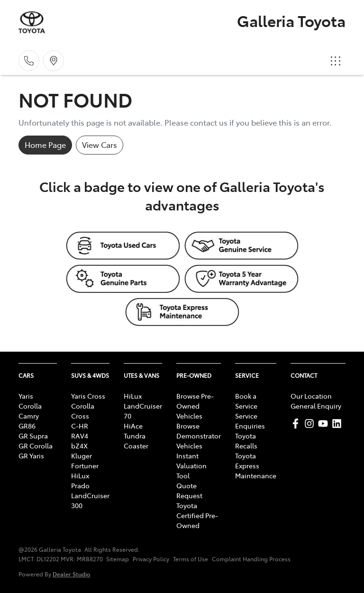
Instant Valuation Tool (191, 465)
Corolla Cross (83, 411)
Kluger (82, 456)
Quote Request (189, 490)
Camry (29, 416)
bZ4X (79, 446)
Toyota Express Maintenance (256, 465)
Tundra (135, 436)
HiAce (133, 426)
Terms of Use (191, 559)
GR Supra (33, 436)
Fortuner (85, 465)
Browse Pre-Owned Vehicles (195, 406)
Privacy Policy (151, 559)
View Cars (100, 145)
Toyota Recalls (246, 441)
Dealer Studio (72, 574)
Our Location (311, 396)
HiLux (80, 475)
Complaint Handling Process (251, 559)
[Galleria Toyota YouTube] (325, 424)
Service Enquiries (250, 421)
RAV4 (80, 436)
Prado (80, 485)
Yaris (26, 396)
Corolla (30, 406)
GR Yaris (31, 456)
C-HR (80, 426)
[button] (336, 61)
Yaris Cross (88, 396)
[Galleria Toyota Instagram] (311, 424)
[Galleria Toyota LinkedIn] (339, 424)
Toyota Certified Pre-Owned (197, 515)
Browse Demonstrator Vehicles (199, 436)
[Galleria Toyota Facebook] (297, 424)
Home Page (45, 145)
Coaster (136, 446)
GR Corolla (36, 446)
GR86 (27, 426)
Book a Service (246, 401)
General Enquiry (316, 406)
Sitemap (118, 559)
